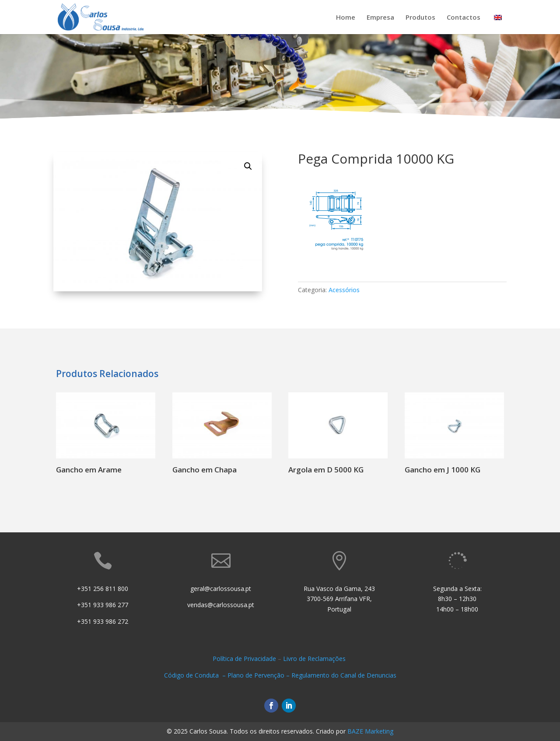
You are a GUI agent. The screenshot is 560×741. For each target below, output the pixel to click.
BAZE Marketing (370, 731)
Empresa (380, 18)
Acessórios (344, 290)
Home (346, 18)
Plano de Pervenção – (259, 675)
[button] (248, 166)
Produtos (420, 18)
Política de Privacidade (244, 659)
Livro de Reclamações (315, 659)
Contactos (464, 18)
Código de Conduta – (196, 675)
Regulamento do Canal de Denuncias (344, 675)
